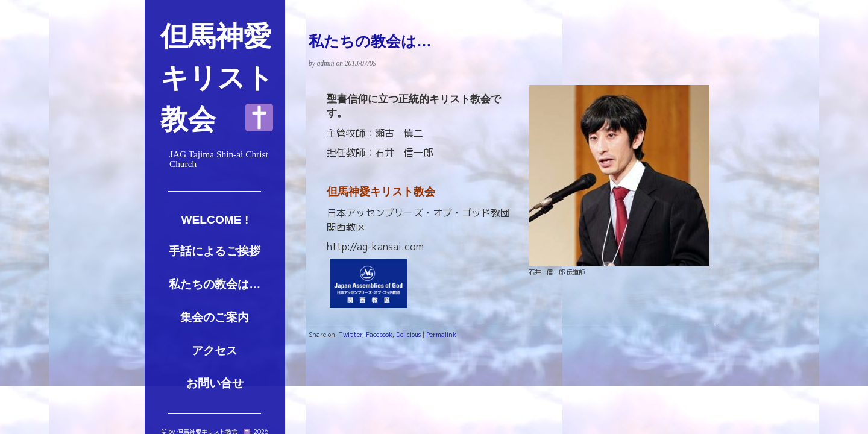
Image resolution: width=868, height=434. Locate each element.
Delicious (408, 335)
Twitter (351, 335)
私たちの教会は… (215, 284)
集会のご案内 (215, 317)
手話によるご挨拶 (215, 251)
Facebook (379, 335)
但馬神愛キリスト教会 (217, 78)
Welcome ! (215, 220)
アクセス (215, 351)
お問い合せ (215, 383)
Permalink (441, 335)
